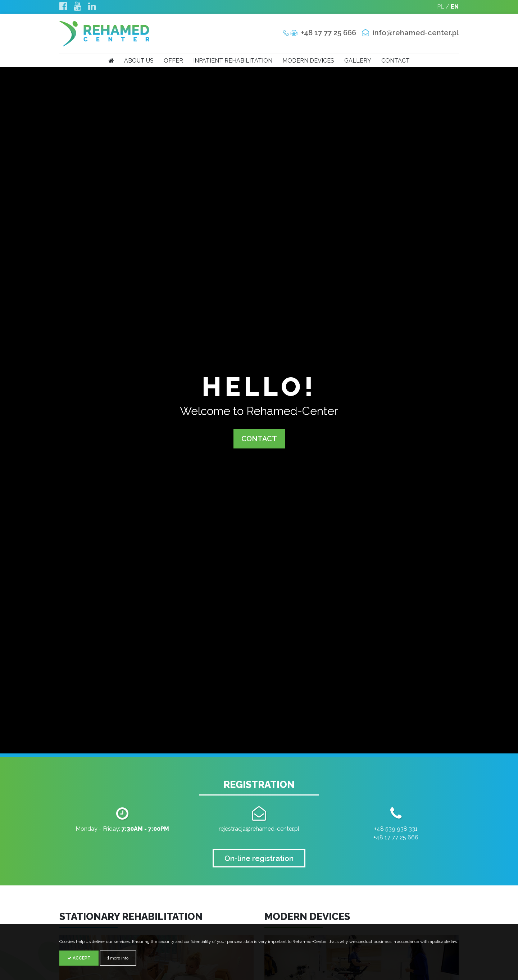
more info (118, 958)
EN (455, 7)
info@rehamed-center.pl (416, 33)
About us (139, 61)
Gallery (358, 61)
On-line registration (259, 858)
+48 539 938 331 (396, 829)
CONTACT (259, 439)
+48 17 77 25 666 (329, 33)
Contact (396, 61)
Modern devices (308, 61)
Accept (79, 958)
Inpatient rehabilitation (233, 61)
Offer (173, 61)
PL (441, 7)
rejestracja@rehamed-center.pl (259, 829)
